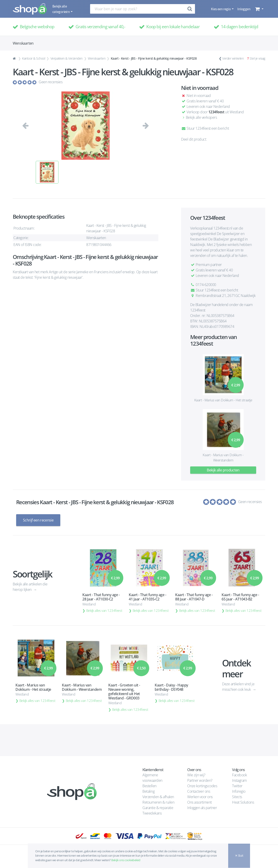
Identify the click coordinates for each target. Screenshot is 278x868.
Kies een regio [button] (221, 9)
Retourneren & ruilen (158, 802)
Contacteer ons (199, 791)
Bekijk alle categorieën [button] (61, 9)
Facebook (239, 775)
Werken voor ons (200, 797)
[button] (259, 9)
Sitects (237, 797)
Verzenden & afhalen (158, 797)
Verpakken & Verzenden (67, 58)
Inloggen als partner (202, 808)
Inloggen (244, 9)
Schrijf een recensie (38, 520)
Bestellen (149, 786)
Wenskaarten (97, 58)
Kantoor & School (34, 58)
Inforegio (239, 791)
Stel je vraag (257, 58)
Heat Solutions (243, 802)
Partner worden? (200, 780)
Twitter (237, 786)
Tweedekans (152, 813)
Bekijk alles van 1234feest (104, 610)
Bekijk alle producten (223, 470)
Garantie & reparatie (158, 808)
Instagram (239, 780)
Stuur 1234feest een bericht (205, 128)
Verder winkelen (233, 58)
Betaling (148, 791)
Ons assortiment (200, 802)
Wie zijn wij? (196, 775)
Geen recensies (51, 82)
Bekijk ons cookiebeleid (126, 860)
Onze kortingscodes (202, 786)
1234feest (216, 112)
